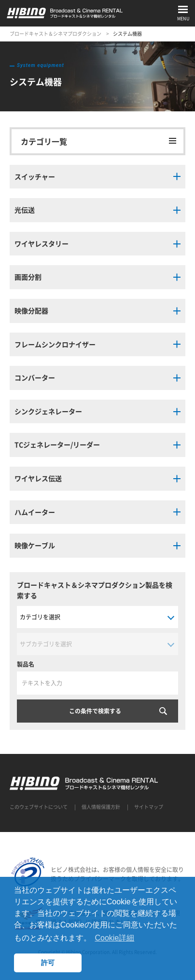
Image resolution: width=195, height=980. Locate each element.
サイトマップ (149, 807)
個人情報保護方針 (101, 807)
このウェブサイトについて (39, 807)
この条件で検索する (95, 711)
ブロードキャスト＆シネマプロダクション (56, 34)
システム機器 (127, 34)
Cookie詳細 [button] (114, 938)
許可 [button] (48, 963)
